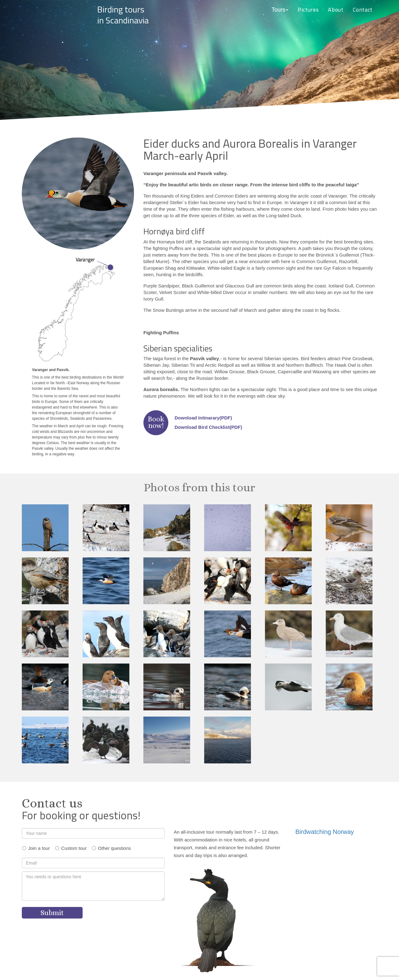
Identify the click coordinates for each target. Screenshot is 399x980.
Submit (52, 913)
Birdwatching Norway (325, 832)
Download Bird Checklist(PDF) (208, 427)
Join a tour (39, 848)
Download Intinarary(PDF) (203, 418)
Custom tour (74, 848)
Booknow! (156, 422)
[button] (280, 10)
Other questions (114, 848)
